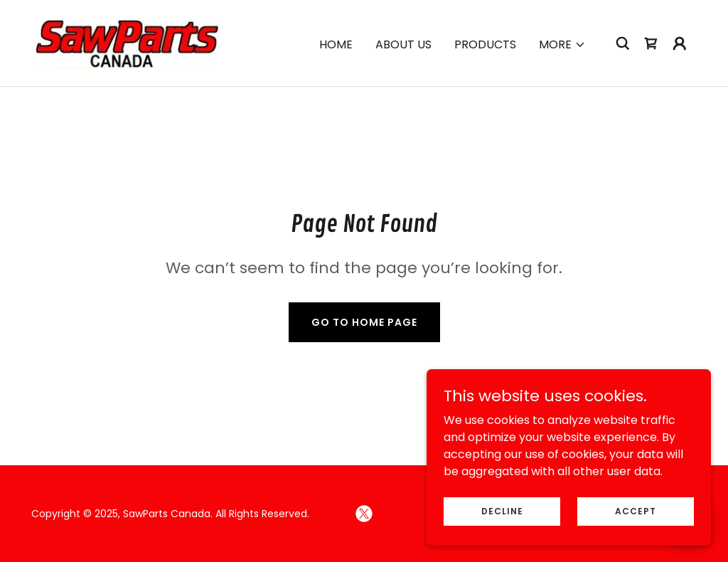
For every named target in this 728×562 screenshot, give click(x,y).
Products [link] (485, 44)
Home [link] (336, 44)
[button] (562, 45)
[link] (127, 42)
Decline (502, 510)
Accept (636, 510)
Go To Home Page (364, 322)
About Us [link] (403, 44)
